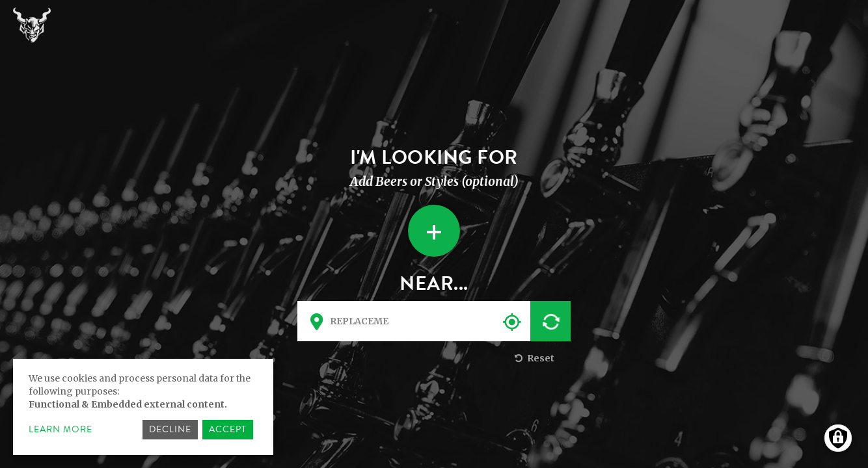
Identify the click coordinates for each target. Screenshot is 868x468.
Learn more (61, 430)
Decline (170, 429)
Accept (228, 429)
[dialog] (143, 407)
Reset (533, 358)
